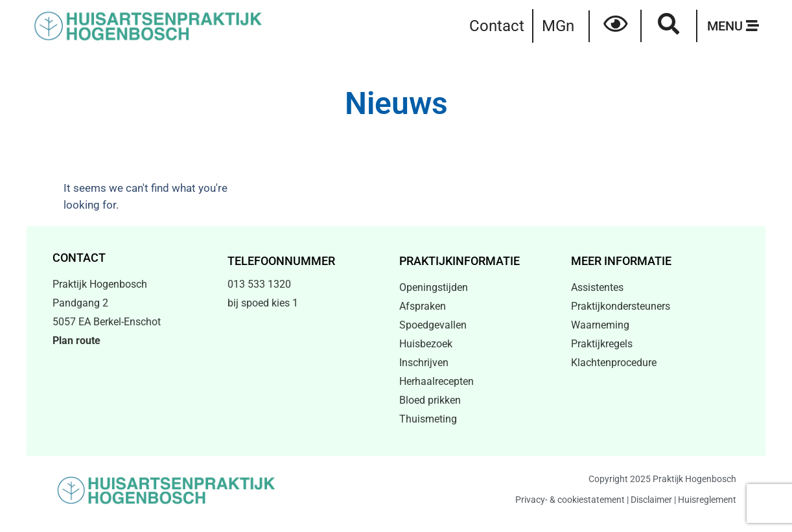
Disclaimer (651, 500)
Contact (497, 26)
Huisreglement (707, 500)
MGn (558, 26)
